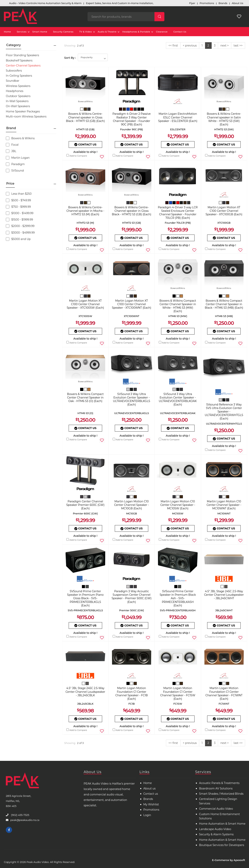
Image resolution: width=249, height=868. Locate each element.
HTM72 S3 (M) (85, 223)
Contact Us (180, 32)
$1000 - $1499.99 (20, 213)
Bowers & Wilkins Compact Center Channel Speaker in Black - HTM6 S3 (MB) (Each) (224, 304)
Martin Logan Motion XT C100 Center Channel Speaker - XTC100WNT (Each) (132, 304)
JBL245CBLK (85, 704)
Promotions (151, 810)
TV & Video (86, 32)
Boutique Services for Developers (221, 845)
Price (10, 183)
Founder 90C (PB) (132, 129)
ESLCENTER (178, 129)
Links (145, 772)
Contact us (151, 794)
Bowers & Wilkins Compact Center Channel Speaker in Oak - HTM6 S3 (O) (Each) (85, 398)
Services (22, 32)
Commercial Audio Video (216, 809)
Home (7, 32)
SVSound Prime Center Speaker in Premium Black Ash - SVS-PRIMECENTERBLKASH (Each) (178, 598)
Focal (12, 145)
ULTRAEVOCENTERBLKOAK (178, 413)
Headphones (15, 91)
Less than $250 (19, 194)
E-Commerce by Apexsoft (229, 860)
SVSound (15, 171)
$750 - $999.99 (18, 207)
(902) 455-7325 (20, 815)
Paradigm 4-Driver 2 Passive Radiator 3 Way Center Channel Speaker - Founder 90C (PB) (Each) (132, 119)
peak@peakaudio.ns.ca (25, 820)
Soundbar (13, 81)
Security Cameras (63, 32)
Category (14, 45)
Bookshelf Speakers (19, 60)
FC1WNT (224, 704)
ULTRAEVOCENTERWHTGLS (224, 424)
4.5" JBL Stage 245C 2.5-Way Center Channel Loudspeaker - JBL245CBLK (85, 692)
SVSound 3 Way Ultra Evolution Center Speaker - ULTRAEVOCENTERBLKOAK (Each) (178, 399)
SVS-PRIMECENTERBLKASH (178, 610)
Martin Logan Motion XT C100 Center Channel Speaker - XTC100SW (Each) (85, 304)
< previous (190, 46)
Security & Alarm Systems (216, 834)
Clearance (162, 32)
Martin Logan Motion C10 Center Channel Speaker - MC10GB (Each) (132, 505)
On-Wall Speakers (18, 106)
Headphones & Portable (136, 32)
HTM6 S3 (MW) (178, 316)
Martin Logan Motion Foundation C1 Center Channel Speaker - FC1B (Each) (132, 693)
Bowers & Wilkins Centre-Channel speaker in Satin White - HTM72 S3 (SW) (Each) (224, 119)
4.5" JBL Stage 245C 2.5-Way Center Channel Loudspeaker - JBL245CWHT (224, 595)
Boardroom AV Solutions (216, 788)
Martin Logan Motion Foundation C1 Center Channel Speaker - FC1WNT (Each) (224, 693)
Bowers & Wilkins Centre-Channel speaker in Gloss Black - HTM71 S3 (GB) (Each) (85, 117)
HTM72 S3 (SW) (224, 129)
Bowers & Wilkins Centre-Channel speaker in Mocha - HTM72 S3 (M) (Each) (85, 211)
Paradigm (15, 164)
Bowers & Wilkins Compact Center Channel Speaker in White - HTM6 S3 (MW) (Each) (178, 306)
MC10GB (132, 513)
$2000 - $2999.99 (20, 226)
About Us (93, 772)
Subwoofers (14, 71)
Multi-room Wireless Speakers (26, 116)
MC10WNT (224, 513)
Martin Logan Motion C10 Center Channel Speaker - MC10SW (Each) (178, 505)
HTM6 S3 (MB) (224, 316)
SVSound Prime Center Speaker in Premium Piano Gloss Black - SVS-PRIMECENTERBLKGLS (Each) (85, 598)
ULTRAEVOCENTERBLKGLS (132, 413)
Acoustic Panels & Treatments (219, 783)
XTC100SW (85, 316)
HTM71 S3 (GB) (85, 129)
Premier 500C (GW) (132, 610)
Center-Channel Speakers (23, 66)
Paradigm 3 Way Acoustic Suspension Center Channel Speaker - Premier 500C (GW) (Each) (132, 597)
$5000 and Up (18, 239)
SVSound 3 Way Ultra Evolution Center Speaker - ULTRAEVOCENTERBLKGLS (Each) (132, 399)
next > (225, 46)
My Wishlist (151, 804)
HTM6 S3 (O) (85, 413)
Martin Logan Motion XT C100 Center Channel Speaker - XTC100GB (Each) (224, 211)
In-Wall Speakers (17, 101)
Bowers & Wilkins (20, 138)
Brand (11, 128)
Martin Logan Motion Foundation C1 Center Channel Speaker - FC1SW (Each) (178, 693)
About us (149, 788)
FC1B (132, 704)
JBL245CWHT (224, 610)
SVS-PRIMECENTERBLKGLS (85, 610)
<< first (173, 46)
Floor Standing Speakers (22, 55)
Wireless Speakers (18, 86)
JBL (11, 151)
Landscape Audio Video (215, 829)
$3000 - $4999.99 (20, 233)
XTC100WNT (132, 316)
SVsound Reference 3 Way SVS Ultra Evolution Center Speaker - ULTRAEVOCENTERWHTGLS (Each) (224, 412)
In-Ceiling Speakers (19, 76)
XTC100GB (224, 223)
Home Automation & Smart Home (222, 824)
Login (147, 815)
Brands (148, 799)
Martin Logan (18, 158)
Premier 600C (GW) (85, 513)
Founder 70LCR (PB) (178, 223)
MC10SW (178, 513)
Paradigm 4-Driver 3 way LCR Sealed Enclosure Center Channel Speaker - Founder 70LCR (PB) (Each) (178, 213)
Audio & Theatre (107, 32)
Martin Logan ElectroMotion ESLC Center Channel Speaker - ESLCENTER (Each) (178, 117)
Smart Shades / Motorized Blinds (221, 794)
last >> (238, 46)
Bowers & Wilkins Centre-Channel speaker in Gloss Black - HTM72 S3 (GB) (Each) (132, 211)
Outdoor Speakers (18, 96)
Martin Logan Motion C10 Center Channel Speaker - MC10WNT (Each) (224, 505)
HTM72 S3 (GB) (132, 223)
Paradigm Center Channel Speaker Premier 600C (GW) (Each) (85, 505)
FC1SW (178, 704)
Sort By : (70, 58)
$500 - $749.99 (18, 200)
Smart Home (40, 32)
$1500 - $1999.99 (19, 220)
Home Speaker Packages (23, 111)
